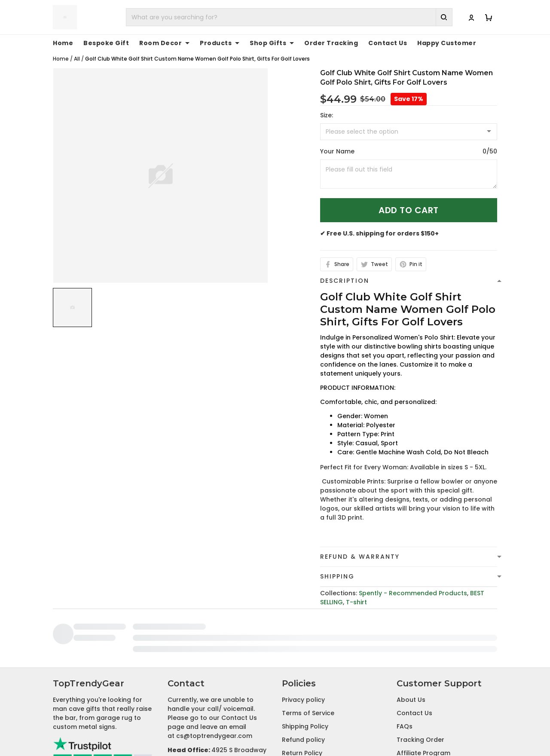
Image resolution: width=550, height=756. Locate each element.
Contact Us (388, 43)
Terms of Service (308, 654)
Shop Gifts (272, 43)
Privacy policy (303, 641)
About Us (411, 641)
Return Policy (302, 694)
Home (63, 43)
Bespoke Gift (106, 43)
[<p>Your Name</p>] (409, 174)
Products (220, 43)
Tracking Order (420, 681)
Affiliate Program (423, 694)
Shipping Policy (305, 667)
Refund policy (303, 681)
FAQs (405, 667)
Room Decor (164, 43)
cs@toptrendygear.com (214, 677)
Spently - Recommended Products (413, 593)
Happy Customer (447, 43)
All (77, 59)
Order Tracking (331, 43)
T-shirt (356, 602)
